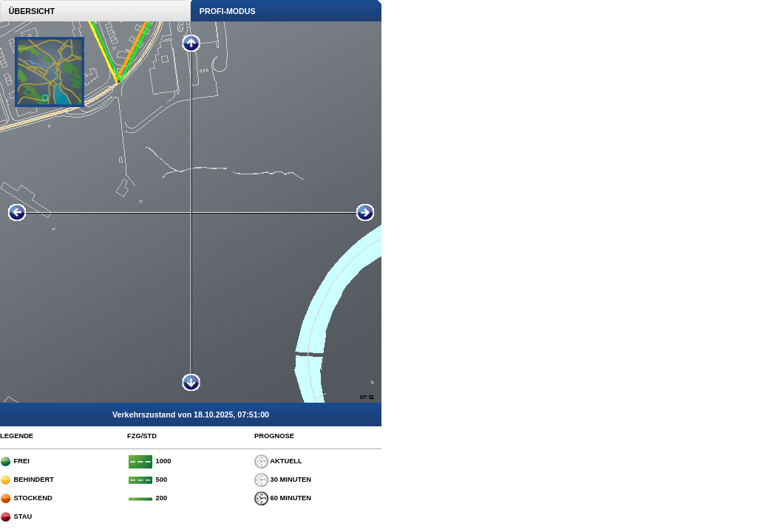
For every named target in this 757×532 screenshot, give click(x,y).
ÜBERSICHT (27, 11)
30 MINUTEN (283, 480)
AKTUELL (278, 461)
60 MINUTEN (283, 498)
